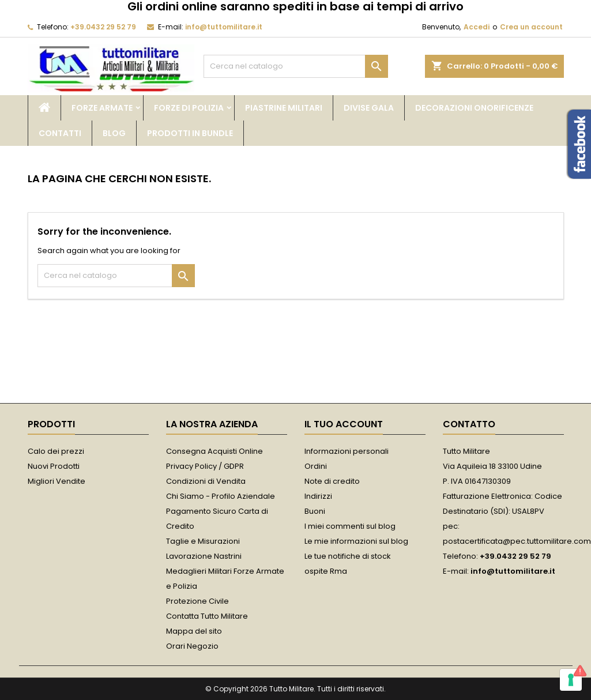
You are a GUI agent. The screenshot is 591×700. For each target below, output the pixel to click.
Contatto (469, 424)
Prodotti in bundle (190, 133)
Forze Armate (102, 108)
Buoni (315, 511)
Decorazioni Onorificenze (474, 108)
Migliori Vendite (57, 481)
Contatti (60, 133)
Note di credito (332, 481)
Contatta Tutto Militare (207, 616)
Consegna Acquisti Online (214, 451)
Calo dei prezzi (56, 451)
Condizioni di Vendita (206, 481)
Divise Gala (369, 108)
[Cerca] (296, 66)
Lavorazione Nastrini (204, 556)
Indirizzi (318, 496)
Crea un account (531, 27)
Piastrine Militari (284, 108)
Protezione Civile (197, 601)
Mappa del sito (194, 631)
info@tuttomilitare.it (224, 27)
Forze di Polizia (189, 108)
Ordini (316, 466)
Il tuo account (344, 424)
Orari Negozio (192, 646)
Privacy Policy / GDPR (205, 466)
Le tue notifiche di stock (348, 556)
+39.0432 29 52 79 (103, 27)
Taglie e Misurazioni (203, 541)
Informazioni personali (347, 451)
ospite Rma (326, 571)
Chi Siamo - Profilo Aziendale (221, 496)
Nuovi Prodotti (54, 466)
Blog (114, 133)
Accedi (477, 27)
